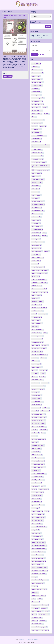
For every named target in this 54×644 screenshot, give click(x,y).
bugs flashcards (37, 524)
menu (34, 117)
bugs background (38, 520)
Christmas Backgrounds (40, 280)
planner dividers (37, 251)
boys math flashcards (39, 517)
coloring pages (37, 295)
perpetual (35, 358)
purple (35, 489)
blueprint (35, 326)
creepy (35, 370)
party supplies (37, 95)
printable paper (37, 208)
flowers (35, 436)
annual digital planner (39, 414)
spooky (35, 377)
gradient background (39, 420)
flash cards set (37, 173)
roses (47, 251)
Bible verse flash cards (39, 162)
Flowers (35, 586)
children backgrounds (39, 542)
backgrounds (36, 233)
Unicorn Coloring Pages (40, 589)
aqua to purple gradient (39, 417)
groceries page (37, 502)
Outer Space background (40, 567)
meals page (36, 508)
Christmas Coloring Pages (40, 270)
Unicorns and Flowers (39, 596)
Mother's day (36, 223)
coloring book (37, 364)
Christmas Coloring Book (40, 283)
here (47, 35)
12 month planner (38, 477)
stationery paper (37, 214)
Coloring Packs (37, 286)
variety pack (36, 107)
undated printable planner (40, 355)
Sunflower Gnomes (38, 445)
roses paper (36, 255)
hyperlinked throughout (39, 427)
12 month (35, 411)
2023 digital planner (38, 480)
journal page (36, 186)
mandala (35, 373)
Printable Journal (38, 159)
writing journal (37, 217)
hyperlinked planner (38, 505)
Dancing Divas (37, 449)
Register (42, 54)
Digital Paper (36, 176)
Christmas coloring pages (40, 292)
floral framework (37, 226)
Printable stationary (38, 179)
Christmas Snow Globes (40, 273)
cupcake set (36, 76)
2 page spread (44, 489)
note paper (36, 198)
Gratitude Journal (38, 153)
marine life (36, 608)
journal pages (37, 245)
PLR (47, 511)
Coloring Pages (37, 455)
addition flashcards (38, 514)
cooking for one (37, 111)
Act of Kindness (37, 150)
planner (44, 358)
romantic (43, 126)
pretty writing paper (38, 201)
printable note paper (38, 204)
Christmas (36, 67)
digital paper (36, 236)
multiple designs (37, 85)
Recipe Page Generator (39, 308)
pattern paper (37, 248)
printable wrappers (38, 104)
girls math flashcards (39, 558)
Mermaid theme (37, 618)
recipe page (43, 314)
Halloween (36, 361)
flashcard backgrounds (39, 549)
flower (45, 236)
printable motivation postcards (40, 146)
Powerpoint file (37, 305)
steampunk (36, 345)
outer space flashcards (39, 574)
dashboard (36, 486)
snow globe (36, 276)
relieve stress (37, 408)
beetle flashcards (38, 564)
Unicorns (35, 593)
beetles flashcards (38, 555)
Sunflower (36, 433)
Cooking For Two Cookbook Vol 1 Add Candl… (14, 16)
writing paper (36, 220)
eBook (47, 114)
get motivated (37, 132)
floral (44, 433)
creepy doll (43, 370)
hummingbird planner (39, 423)
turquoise (45, 345)
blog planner (36, 320)
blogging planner (37, 323)
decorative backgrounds (40, 546)
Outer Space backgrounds (40, 580)
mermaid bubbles (38, 624)
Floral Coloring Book (39, 461)
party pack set (37, 92)
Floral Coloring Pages (39, 467)
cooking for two (37, 114)
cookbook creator (38, 311)
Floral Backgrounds (38, 458)
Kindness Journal (38, 156)
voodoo (43, 377)
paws (48, 611)
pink (44, 486)
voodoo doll (36, 383)
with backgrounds (38, 301)
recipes (35, 126)
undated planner (37, 352)
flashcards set (37, 533)
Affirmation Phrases (38, 389)
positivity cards (37, 139)
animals (45, 608)
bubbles (35, 621)
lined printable (37, 195)
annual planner (37, 483)
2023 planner (46, 411)
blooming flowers (38, 611)
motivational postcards (39, 136)
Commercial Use (37, 511)
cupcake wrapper (38, 82)
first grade (36, 530)
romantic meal (37, 129)
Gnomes (35, 442)
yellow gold (44, 430)
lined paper (36, 192)
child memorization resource (41, 170)
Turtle (40, 599)
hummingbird (36, 239)
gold (46, 333)
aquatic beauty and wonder (40, 605)
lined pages (36, 189)
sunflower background (39, 439)
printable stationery (38, 211)
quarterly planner (38, 342)
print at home (37, 142)
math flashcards (37, 536)
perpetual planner (38, 336)
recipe (34, 314)
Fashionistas (36, 452)
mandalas (36, 264)
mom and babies (37, 229)
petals (34, 614)
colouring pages (37, 367)
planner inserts (37, 405)
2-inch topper (37, 64)
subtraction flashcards (39, 561)
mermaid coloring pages (40, 627)
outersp (35, 577)
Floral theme (36, 470)
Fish (34, 599)
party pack (36, 89)
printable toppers (38, 101)
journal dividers (37, 395)
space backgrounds (38, 583)
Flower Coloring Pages (39, 474)
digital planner (37, 333)
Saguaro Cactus (37, 495)
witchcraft (46, 383)
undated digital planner (39, 348)
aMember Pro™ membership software (29, 639)
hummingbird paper (38, 242)
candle (45, 107)
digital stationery (37, 182)
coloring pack (37, 261)
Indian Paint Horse (38, 492)
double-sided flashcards (40, 527)
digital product (37, 499)
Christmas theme (38, 73)
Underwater (36, 602)
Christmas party (37, 70)
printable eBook (37, 123)
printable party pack (38, 98)
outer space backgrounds (40, 571)
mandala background (39, 386)
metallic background (38, 267)
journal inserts (37, 398)
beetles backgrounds (39, 552)
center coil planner (38, 330)
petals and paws (44, 614)
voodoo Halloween (38, 380)
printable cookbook (38, 120)
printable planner (38, 339)
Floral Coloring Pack (39, 464)
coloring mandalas (38, 258)
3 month (35, 430)
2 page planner (37, 317)
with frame (36, 298)
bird (45, 233)
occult (43, 373)
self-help (46, 408)
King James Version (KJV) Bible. (41, 166)
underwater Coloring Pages (41, 630)
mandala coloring (38, 402)
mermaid (43, 621)
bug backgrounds (38, 539)
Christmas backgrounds (39, 289)
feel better (36, 392)
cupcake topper (37, 79)
